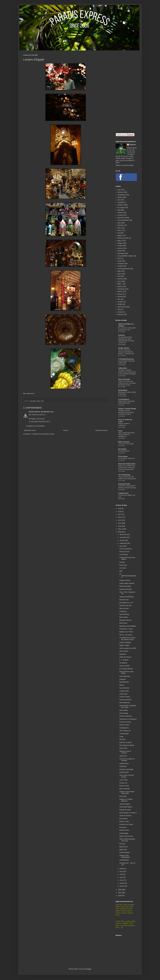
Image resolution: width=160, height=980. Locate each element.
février (122, 883)
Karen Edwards (124, 789)
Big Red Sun (124, 847)
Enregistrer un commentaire (35, 426)
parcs (119, 274)
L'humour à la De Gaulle (126, 444)
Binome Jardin (124, 822)
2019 (120, 509)
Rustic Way (123, 565)
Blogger (89, 969)
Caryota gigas (124, 734)
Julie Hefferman (125, 703)
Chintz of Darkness (126, 716)
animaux (120, 192)
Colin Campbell (124, 852)
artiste (120, 197)
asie (119, 200)
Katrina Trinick (124, 786)
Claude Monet (124, 764)
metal (119, 261)
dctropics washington (126, 769)
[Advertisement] (126, 92)
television (121, 314)
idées (38, 401)
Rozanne (122, 844)
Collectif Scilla (124, 691)
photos (120, 286)
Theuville (122, 739)
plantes (120, 291)
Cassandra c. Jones (126, 629)
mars (122, 880)
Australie (120, 202)
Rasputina (123, 654)
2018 (120, 512)
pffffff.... (120, 284)
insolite (120, 246)
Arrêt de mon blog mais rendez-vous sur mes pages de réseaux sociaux (127, 383)
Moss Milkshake (125, 676)
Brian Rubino (124, 617)
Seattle (120, 304)
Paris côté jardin (124, 379)
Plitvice (122, 685)
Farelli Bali (123, 766)
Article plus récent (30, 430)
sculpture (121, 302)
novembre (123, 537)
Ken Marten (123, 663)
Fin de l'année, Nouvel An (126, 458)
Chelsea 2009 (124, 772)
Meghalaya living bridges (128, 626)
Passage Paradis (124, 484)
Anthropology (124, 833)
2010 (120, 529)
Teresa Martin (124, 651)
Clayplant (122, 679)
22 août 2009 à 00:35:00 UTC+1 (39, 422)
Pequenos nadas (125, 810)
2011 (120, 526)
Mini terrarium (124, 608)
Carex (120, 431)
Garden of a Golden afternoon (126, 800)
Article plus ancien (101, 430)
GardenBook (123, 390)
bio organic (121, 208)
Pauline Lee (123, 783)
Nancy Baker (124, 710)
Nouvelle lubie (124, 600)
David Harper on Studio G (128, 813)
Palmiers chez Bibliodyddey (125, 856)
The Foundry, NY (125, 731)
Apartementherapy (126, 589)
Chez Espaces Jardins (127, 745)
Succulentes (123, 819)
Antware (122, 562)
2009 (120, 532)
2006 (120, 896)
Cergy (121, 737)
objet (42, 401)
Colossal (121, 335)
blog (119, 210)
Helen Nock (123, 756)
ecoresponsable (123, 220)
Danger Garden (124, 348)
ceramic (120, 215)
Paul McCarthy (124, 688)
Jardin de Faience (125, 657)
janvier (122, 886)
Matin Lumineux (124, 442)
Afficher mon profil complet (124, 165)
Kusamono (123, 827)
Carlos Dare (123, 694)
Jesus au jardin (124, 666)
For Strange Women (126, 669)
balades (120, 205)
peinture (120, 279)
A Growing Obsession (126, 359)
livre (119, 258)
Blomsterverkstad (125, 586)
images (120, 243)
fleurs (119, 230)
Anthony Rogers (125, 804)
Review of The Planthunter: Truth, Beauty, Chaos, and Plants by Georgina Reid (127, 468)
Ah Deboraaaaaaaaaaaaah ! (128, 576)
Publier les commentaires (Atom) (43, 434)
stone (119, 309)
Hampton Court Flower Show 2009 (127, 793)
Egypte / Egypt (124, 645)
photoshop (121, 289)
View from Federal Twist (127, 464)
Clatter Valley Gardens (127, 583)
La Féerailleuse (124, 399)
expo (119, 223)
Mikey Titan (123, 850)
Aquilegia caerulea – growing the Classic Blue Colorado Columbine (126, 412)
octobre (122, 540)
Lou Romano (124, 555)
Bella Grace (123, 623)
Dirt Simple (122, 449)
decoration (33, 401)
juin (121, 871)
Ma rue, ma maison (126, 635)
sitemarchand (122, 307)
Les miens (123, 568)
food (119, 233)
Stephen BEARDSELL (127, 597)
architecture (121, 195)
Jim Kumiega (124, 713)
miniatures (121, 264)
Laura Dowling (124, 614)
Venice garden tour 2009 (128, 648)
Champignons (124, 728)
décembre (123, 535)
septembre (123, 543)
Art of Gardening (124, 475)
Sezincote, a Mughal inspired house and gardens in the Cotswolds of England (127, 372)
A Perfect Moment (124, 451)
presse (120, 294)
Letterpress (123, 611)
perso (119, 281)
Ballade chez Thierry (126, 632)
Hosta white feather (126, 807)
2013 (120, 520)
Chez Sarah (123, 748)
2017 (120, 514)
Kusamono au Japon (126, 824)
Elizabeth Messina (125, 620)
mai (121, 874)
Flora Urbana (123, 456)
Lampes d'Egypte (125, 642)
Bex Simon (123, 796)
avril (121, 877)
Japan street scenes (126, 836)
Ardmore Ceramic (125, 722)
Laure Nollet (123, 780)
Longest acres (123, 493)
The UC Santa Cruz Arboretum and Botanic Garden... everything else (126, 352)
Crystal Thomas (125, 697)
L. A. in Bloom (124, 660)
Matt (121, 571)
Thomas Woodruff (125, 700)
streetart (120, 312)
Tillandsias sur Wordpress (128, 719)
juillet (122, 869)
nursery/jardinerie (123, 269)
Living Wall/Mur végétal (125, 256)
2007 (120, 893)
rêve (119, 299)
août (121, 546)
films (119, 228)
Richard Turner (124, 552)
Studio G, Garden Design (127, 409)
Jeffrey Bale (122, 368)
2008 (120, 890)
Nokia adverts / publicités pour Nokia (128, 706)
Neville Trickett (124, 725)
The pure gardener (126, 549)
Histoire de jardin (123, 238)
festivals (120, 225)
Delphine (133, 145)
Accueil (66, 430)
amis (119, 190)
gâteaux (120, 236)
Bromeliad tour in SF (126, 603)
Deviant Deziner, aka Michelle (39, 412)
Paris (119, 276)
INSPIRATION (124, 682)
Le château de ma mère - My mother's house (128, 639)
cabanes (120, 213)
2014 (120, 517)
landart (120, 251)
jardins (120, 248)
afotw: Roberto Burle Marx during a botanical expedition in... (126, 435)
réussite (120, 297)
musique (120, 266)
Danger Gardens (125, 580)
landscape (121, 253)
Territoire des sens (125, 606)
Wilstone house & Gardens (125, 752)
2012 (120, 523)
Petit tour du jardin (125, 742)
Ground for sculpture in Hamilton (127, 760)
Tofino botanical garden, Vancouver (127, 840)
